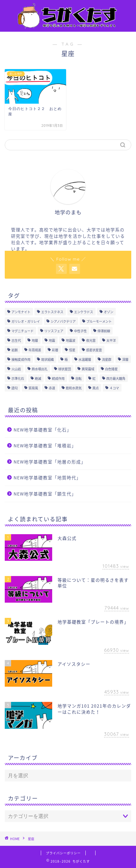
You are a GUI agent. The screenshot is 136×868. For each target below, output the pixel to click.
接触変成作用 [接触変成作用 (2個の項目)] (21, 359)
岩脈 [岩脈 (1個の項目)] (15, 350)
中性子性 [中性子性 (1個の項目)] (80, 331)
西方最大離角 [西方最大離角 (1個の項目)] (116, 378)
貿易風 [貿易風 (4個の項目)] (33, 388)
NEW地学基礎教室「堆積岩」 (45, 445)
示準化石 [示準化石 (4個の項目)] (18, 378)
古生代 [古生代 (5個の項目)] (16, 340)
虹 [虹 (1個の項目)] (94, 378)
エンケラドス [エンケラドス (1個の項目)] (83, 312)
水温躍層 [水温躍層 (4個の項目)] (85, 359)
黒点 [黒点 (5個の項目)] (96, 388)
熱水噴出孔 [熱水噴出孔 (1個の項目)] (40, 369)
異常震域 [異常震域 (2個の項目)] (88, 369)
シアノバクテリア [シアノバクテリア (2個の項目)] (63, 321)
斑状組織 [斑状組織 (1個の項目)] (47, 359)
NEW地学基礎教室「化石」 (43, 430)
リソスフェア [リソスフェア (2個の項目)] (54, 331)
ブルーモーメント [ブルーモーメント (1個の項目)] (99, 321)
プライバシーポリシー (63, 853)
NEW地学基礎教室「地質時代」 (47, 477)
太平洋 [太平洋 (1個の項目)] (111, 340)
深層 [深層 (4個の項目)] (125, 359)
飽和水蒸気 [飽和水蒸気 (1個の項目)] (74, 388)
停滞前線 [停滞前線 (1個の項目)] (104, 331)
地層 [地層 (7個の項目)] (35, 340)
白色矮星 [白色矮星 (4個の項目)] (111, 369)
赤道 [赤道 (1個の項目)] (52, 388)
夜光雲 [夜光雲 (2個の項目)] (91, 340)
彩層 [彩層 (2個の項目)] (55, 350)
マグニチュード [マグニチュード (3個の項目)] (22, 331)
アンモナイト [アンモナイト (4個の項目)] (21, 312)
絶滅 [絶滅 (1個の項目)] (38, 378)
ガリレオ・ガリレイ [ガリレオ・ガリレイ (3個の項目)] (26, 321)
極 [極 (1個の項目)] (66, 359)
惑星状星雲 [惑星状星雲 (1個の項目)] (94, 350)
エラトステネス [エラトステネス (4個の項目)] (52, 312)
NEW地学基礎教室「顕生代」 (45, 494)
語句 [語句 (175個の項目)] (15, 388)
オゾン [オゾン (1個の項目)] (108, 312)
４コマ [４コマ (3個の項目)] (114, 388)
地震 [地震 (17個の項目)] (52, 340)
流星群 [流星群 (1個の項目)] (107, 359)
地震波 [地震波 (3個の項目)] (71, 340)
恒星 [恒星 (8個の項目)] (72, 350)
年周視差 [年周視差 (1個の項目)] (35, 350)
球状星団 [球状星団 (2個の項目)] (65, 369)
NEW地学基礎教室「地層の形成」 (50, 462)
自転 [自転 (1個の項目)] (78, 378)
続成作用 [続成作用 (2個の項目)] (58, 378)
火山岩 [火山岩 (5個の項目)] (16, 369)
